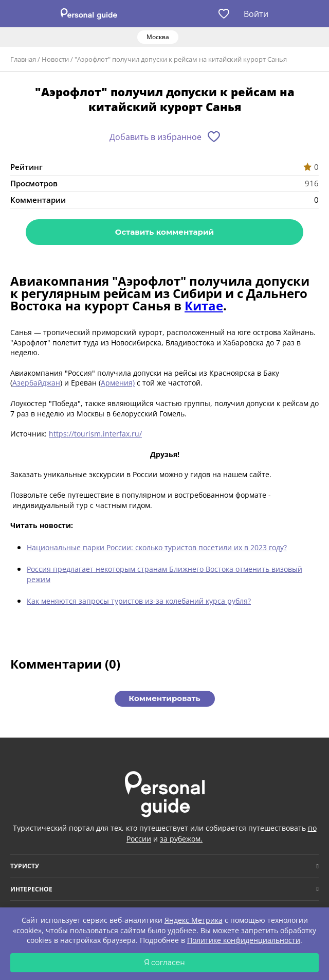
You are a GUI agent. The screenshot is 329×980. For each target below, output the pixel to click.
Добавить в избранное (156, 137)
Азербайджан (36, 383)
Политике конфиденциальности (244, 940)
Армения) (118, 383)
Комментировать (164, 698)
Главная (23, 59)
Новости (55, 59)
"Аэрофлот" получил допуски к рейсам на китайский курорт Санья (181, 59)
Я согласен (164, 962)
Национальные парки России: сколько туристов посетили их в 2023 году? (157, 547)
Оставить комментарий (164, 232)
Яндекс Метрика (194, 920)
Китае (204, 305)
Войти (256, 14)
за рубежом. (181, 839)
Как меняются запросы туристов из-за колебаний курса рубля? (139, 601)
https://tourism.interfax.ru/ (95, 434)
